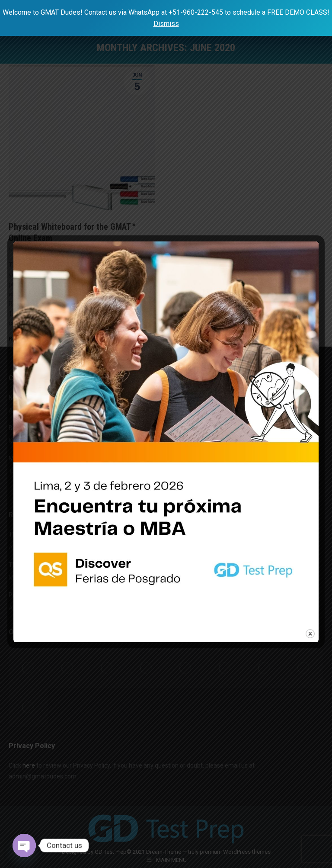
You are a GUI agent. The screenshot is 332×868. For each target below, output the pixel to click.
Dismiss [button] (166, 24)
